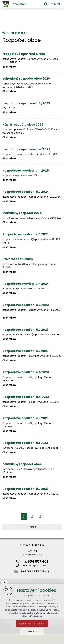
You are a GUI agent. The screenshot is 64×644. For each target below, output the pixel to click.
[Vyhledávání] (46, 4)
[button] (4, 583)
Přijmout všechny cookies (32, 634)
